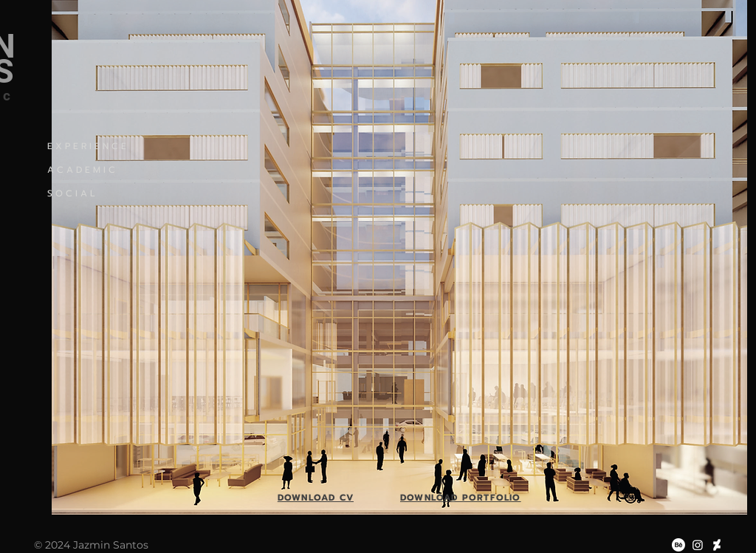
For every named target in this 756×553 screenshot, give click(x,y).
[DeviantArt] (717, 545)
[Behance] (678, 545)
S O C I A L (71, 193)
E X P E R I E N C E (87, 146)
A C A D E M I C (81, 170)
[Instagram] (698, 545)
